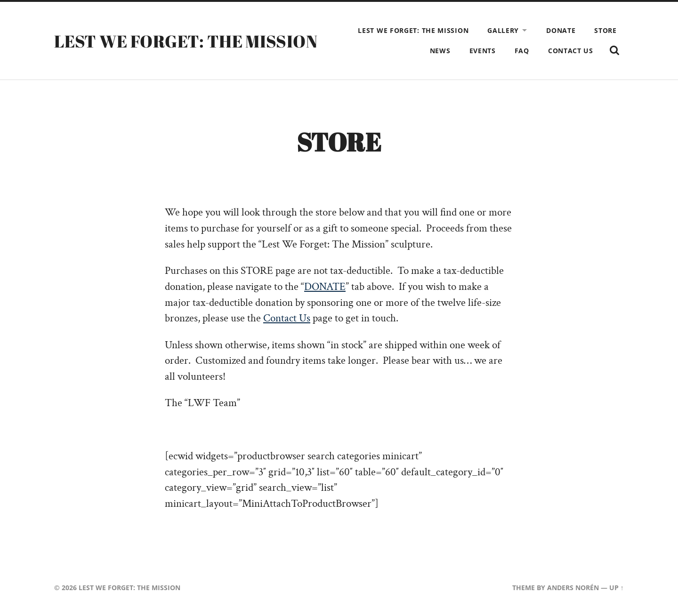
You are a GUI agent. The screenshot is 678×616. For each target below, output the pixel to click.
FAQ (522, 51)
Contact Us (571, 51)
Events (483, 51)
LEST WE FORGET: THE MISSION (186, 41)
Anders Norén (573, 588)
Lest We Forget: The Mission (413, 30)
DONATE (325, 287)
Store (605, 30)
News (440, 51)
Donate (561, 30)
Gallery (503, 30)
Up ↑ (617, 588)
